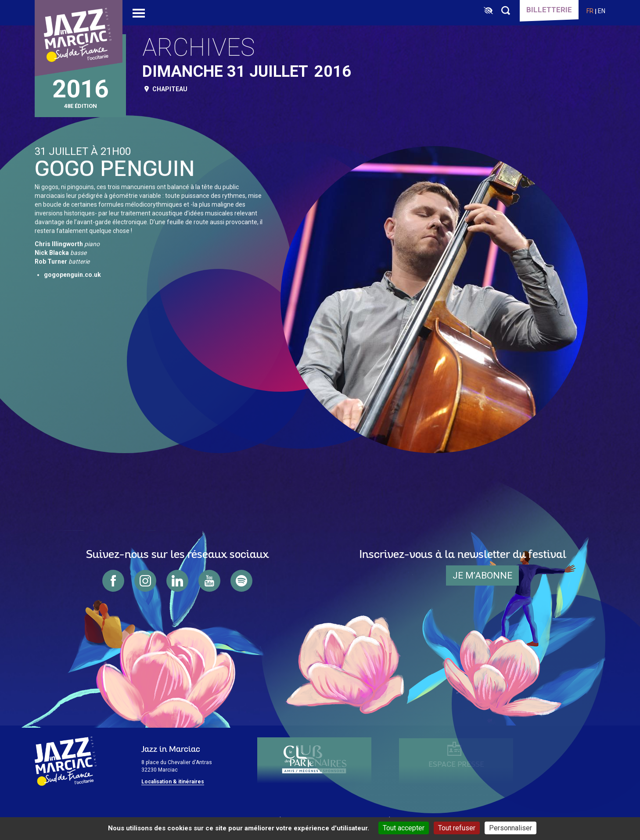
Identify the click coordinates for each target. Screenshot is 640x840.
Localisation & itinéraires (173, 782)
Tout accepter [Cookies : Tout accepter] (404, 828)
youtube (209, 581)
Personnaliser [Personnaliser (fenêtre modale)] (511, 828)
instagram (145, 581)
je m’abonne (482, 575)
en (602, 11)
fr (590, 11)
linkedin (177, 581)
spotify (241, 581)
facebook (113, 581)
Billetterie (549, 10)
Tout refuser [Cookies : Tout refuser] (457, 828)
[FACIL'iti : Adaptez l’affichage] (488, 11)
